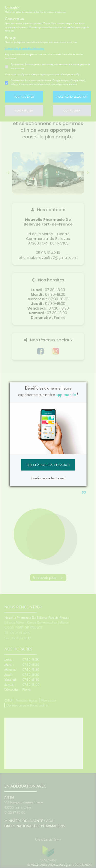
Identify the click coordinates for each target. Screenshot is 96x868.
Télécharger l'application (48, 465)
